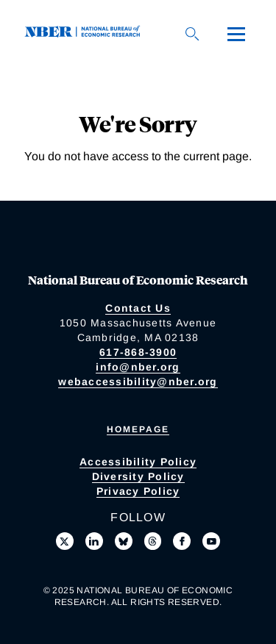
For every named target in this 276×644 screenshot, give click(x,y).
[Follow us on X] (65, 541)
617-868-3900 (138, 352)
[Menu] (236, 34)
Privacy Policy (138, 491)
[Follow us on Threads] (153, 541)
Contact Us (138, 308)
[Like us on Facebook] (182, 541)
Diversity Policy (138, 476)
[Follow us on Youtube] (211, 541)
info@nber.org (138, 367)
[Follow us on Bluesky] (124, 541)
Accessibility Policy (138, 462)
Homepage (138, 429)
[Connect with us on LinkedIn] (94, 541)
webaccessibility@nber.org (138, 382)
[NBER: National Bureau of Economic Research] (85, 33)
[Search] (192, 34)
